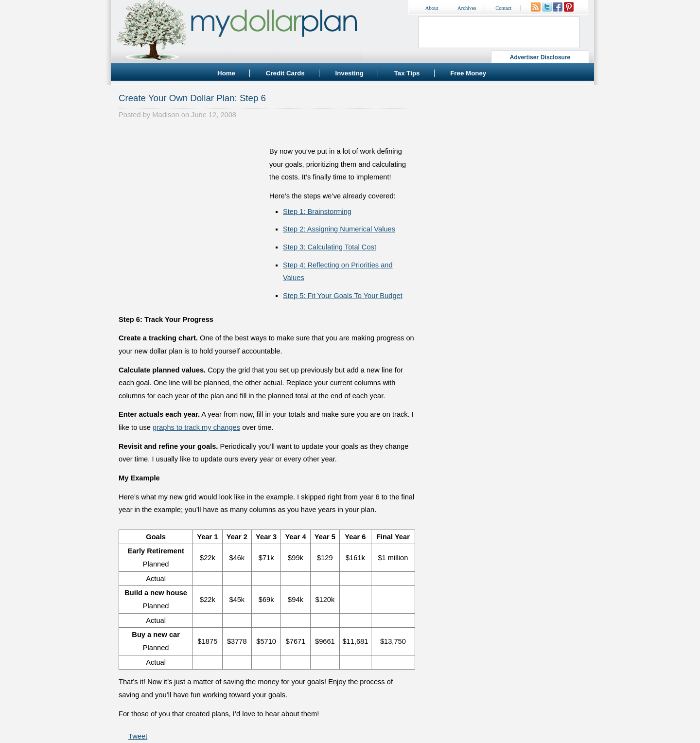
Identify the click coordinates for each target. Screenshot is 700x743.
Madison (166, 115)
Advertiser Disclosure (540, 57)
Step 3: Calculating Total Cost (330, 247)
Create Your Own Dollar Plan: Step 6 (192, 98)
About (432, 8)
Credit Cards (285, 73)
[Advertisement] (192, 193)
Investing (349, 73)
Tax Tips (407, 73)
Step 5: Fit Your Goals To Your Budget (343, 296)
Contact (503, 8)
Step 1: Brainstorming (317, 212)
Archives (467, 8)
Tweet (138, 736)
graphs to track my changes (196, 427)
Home (226, 73)
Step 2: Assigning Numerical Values (339, 229)
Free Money (468, 73)
